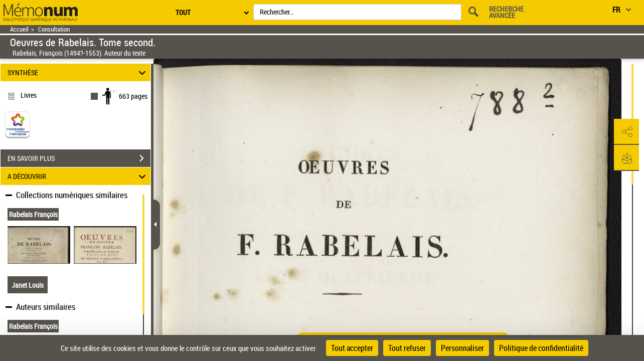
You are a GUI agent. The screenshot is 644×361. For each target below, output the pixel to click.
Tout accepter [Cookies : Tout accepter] (352, 348)
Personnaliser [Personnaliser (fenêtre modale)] (462, 348)
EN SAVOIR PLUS (79, 158)
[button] (626, 132)
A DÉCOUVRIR (78, 176)
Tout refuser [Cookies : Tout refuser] (407, 348)
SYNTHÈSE (78, 72)
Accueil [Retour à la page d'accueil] (19, 29)
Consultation (54, 29)
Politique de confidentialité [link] (541, 348)
